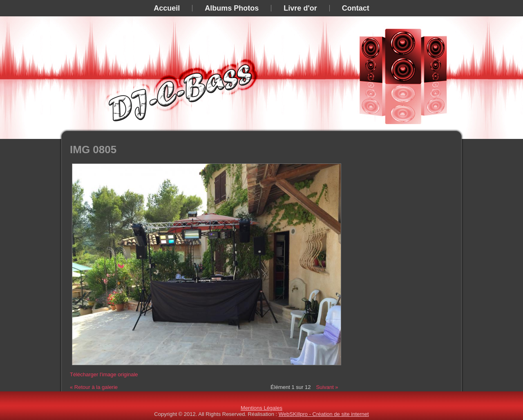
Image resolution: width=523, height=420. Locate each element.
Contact (356, 8)
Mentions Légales (261, 408)
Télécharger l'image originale (104, 374)
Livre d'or (300, 8)
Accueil (167, 8)
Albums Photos (232, 8)
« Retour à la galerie (94, 387)
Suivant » (327, 387)
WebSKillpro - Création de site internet (324, 414)
